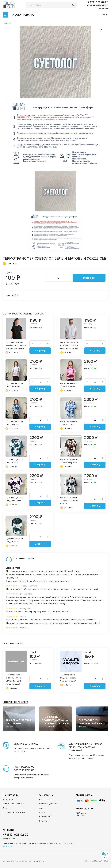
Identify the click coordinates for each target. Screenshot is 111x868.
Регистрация (8, 800)
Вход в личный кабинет (13, 804)
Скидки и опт (45, 817)
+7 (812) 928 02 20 (97, 2)
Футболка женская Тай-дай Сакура (14, 385)
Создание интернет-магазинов (17, 861)
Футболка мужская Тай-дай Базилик (14, 499)
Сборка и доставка (48, 804)
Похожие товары (13, 643)
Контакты (43, 821)
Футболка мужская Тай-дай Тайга (14, 461)
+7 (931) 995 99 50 (98, 5)
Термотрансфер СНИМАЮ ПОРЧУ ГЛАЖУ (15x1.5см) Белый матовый (13, 679)
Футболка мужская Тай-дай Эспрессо (69, 461)
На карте (7, 847)
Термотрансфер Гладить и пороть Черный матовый (68, 678)
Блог (5, 808)
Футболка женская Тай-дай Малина (69, 385)
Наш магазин (103, 8)
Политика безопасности (14, 812)
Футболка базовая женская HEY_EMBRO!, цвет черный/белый (16, 345)
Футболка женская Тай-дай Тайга (14, 540)
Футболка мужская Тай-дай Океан (69, 423)
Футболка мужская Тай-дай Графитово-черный (69, 501)
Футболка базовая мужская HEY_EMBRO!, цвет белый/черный (71, 345)
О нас (42, 808)
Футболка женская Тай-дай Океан (14, 423)
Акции (42, 812)
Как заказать (45, 800)
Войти (105, 15)
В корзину (89, 278)
